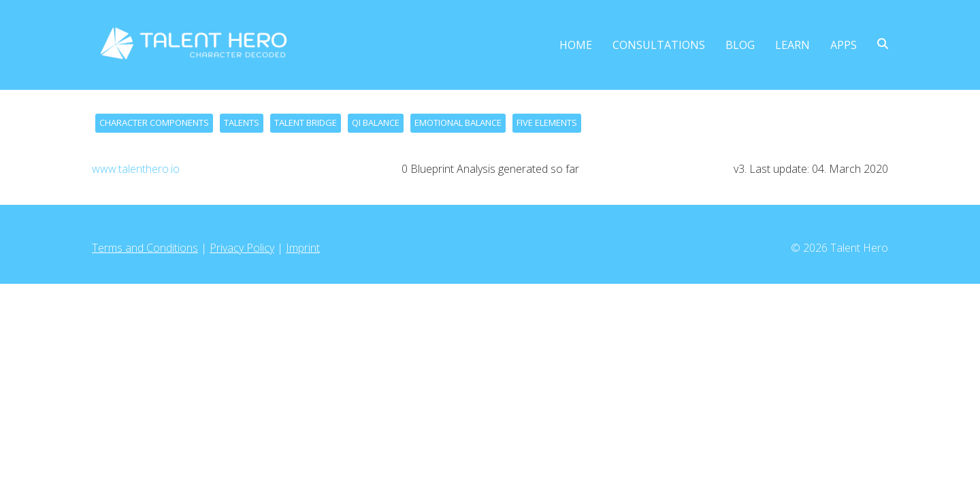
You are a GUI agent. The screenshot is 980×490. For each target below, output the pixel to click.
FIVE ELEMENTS (547, 122)
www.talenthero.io (136, 169)
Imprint (303, 248)
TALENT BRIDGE (306, 122)
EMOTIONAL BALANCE (458, 122)
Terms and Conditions (145, 248)
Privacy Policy (242, 248)
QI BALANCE (376, 122)
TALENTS (242, 122)
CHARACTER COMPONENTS (154, 122)
